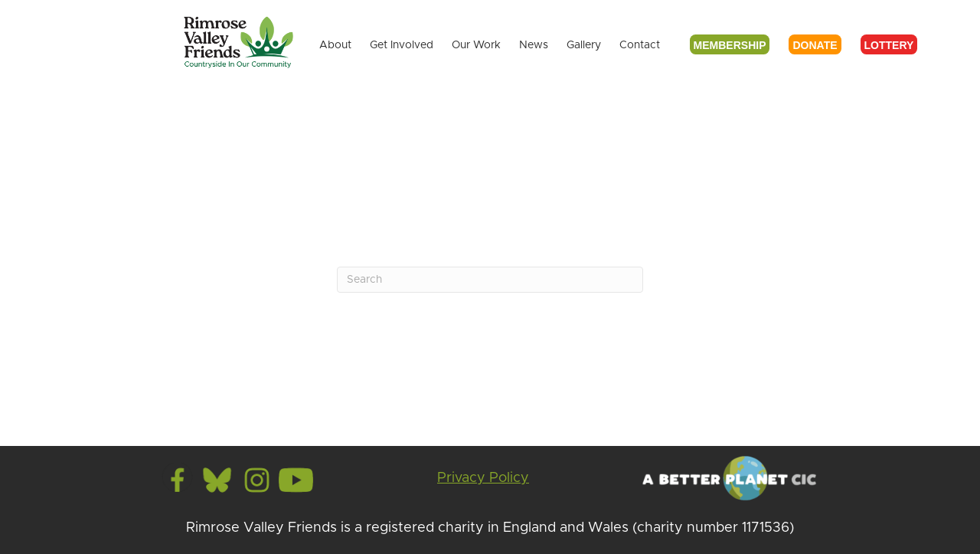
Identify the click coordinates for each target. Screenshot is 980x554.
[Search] (490, 280)
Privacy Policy (483, 478)
